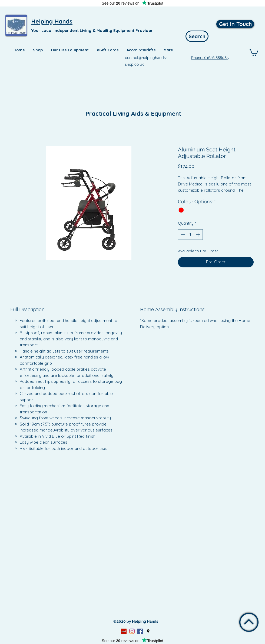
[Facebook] (140, 631)
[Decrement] (182, 235)
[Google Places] (148, 631)
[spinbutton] (191, 235)
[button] (254, 52)
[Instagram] (132, 631)
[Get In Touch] (235, 24)
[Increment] (199, 235)
